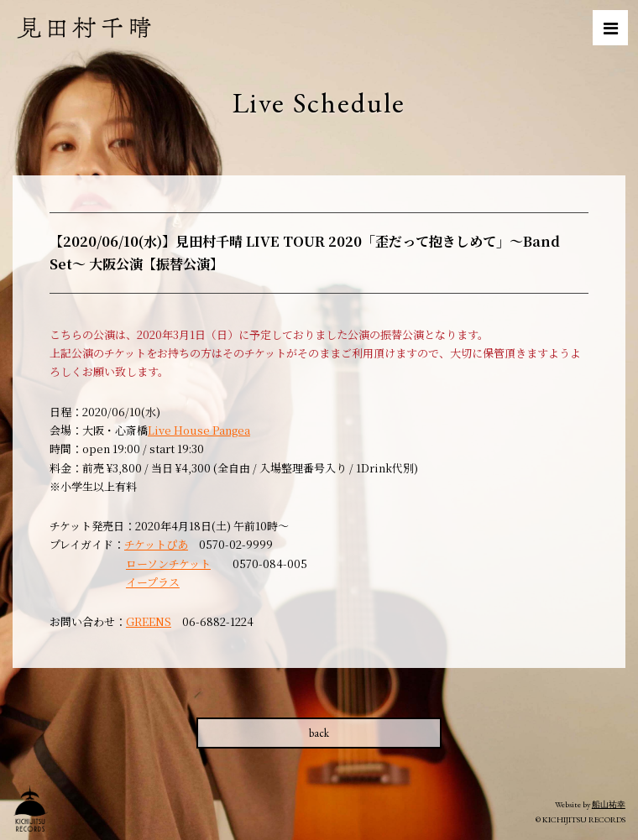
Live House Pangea (199, 430)
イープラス (153, 582)
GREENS (149, 621)
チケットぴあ (156, 544)
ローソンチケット (168, 563)
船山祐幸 (609, 804)
